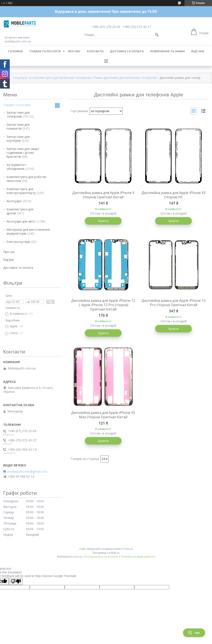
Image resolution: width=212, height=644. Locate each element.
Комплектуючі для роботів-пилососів (27, 179)
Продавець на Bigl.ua (106, 553)
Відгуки (198, 51)
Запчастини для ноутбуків (18, 139)
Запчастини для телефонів (18, 114)
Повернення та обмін (167, 51)
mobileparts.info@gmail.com (27, 472)
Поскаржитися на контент (101, 557)
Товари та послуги (45, 51)
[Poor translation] (16, 581)
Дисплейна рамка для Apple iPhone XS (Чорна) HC (173, 195)
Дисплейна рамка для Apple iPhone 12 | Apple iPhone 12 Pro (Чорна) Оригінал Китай (103, 305)
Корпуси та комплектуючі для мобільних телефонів (53, 78)
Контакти (95, 51)
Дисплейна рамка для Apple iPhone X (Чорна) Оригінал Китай (103, 195)
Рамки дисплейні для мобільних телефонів (125, 78)
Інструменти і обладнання (16, 167)
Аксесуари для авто (21, 221)
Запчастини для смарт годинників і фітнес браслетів (23, 153)
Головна (15, 51)
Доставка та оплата (127, 51)
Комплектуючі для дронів (20, 211)
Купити (103, 221)
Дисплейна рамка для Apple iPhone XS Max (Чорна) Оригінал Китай (103, 415)
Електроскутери (18, 242)
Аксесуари (14, 201)
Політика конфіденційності (138, 557)
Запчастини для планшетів (18, 126)
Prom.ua (128, 549)
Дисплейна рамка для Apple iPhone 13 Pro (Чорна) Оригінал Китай (173, 303)
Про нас (74, 51)
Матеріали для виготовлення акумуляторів (28, 231)
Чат (194, 633)
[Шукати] (157, 35)
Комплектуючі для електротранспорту (21, 191)
